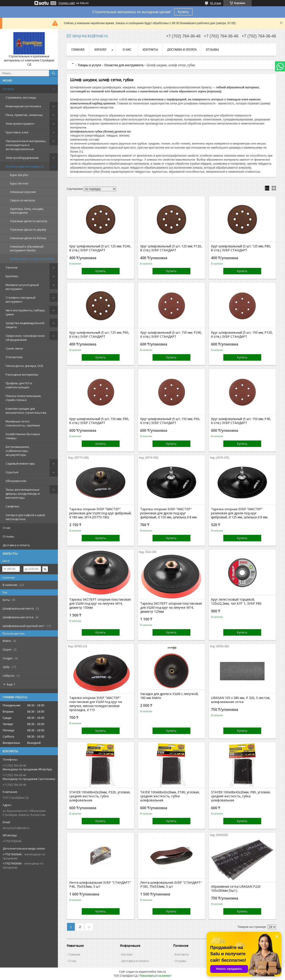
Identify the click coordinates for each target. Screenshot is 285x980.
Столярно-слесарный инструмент (20, 300)
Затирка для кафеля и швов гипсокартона (25, 517)
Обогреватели (16, 481)
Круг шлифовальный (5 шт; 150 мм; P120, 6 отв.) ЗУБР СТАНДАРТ (242, 335)
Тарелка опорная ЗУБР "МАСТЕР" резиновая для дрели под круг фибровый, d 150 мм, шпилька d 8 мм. (169, 513)
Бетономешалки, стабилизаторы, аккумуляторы (18, 451)
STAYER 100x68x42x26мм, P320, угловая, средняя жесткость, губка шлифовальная (100, 796)
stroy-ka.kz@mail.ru (16, 828)
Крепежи (12, 276)
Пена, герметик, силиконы (24, 115)
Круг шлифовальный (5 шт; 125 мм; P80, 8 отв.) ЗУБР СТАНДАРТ (241, 248)
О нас (7, 528)
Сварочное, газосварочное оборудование (25, 338)
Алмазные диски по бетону (28, 238)
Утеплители (14, 357)
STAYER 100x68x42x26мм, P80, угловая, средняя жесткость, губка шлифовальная (241, 796)
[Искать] (53, 73)
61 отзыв (216, 3)
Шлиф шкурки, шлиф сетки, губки (32, 259)
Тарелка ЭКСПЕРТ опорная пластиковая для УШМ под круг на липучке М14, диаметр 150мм (100, 604)
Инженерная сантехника (23, 106)
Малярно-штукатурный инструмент (22, 287)
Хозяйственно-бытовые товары (23, 436)
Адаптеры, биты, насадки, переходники (27, 211)
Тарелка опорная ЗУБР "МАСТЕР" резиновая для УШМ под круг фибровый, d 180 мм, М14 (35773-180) (100, 513)
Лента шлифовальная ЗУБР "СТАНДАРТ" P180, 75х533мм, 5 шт (171, 885)
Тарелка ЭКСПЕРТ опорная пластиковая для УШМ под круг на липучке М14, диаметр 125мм (171, 608)
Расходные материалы (22, 374)
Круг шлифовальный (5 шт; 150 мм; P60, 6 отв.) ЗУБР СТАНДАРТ (170, 421)
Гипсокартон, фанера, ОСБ (24, 366)
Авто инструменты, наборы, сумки (25, 312)
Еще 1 (11, 684)
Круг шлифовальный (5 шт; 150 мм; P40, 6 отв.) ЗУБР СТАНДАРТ (241, 421)
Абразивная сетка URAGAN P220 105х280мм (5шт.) (236, 889)
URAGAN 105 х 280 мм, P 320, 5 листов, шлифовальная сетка (241, 700)
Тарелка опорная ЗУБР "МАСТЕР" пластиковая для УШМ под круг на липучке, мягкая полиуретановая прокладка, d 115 (96, 704)
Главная (78, 50)
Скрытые (12, 472)
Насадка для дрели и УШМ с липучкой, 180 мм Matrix (169, 696)
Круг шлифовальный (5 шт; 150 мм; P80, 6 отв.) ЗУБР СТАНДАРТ (99, 421)
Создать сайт (67, 3)
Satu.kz (161, 972)
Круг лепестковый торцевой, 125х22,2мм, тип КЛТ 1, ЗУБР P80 (236, 602)
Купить (183, 12)
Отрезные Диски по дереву (28, 230)
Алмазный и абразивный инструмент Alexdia (27, 248)
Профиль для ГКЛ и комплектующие (19, 385)
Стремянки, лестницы (21, 97)
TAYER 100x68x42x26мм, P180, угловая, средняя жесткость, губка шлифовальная (170, 796)
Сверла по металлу (22, 200)
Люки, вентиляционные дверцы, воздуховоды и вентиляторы (23, 494)
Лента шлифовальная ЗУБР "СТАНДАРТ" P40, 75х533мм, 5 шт (100, 885)
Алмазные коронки (23, 192)
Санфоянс (12, 506)
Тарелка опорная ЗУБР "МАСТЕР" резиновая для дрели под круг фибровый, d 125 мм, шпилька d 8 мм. (240, 513)
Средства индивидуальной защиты (25, 325)
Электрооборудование (22, 158)
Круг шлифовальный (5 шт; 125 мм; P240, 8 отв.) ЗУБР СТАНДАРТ (100, 248)
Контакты (150, 50)
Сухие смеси (14, 348)
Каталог (8, 89)
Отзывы (8, 536)
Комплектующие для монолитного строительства (26, 411)
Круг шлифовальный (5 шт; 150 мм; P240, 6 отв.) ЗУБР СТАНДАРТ (171, 335)
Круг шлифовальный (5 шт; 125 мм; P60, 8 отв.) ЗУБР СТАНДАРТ (99, 335)
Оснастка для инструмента (25, 166)
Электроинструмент (20, 124)
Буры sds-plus (19, 175)
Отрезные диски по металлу (29, 221)
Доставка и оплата (16, 545)
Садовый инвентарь (20, 463)
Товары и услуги (89, 65)
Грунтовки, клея (17, 132)
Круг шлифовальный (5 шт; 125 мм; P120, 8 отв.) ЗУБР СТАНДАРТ (171, 248)
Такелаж (12, 267)
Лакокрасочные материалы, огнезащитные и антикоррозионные (26, 145)
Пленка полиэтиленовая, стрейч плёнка (23, 398)
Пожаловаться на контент (155, 976)
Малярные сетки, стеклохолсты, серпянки (23, 423)
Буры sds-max (19, 183)
